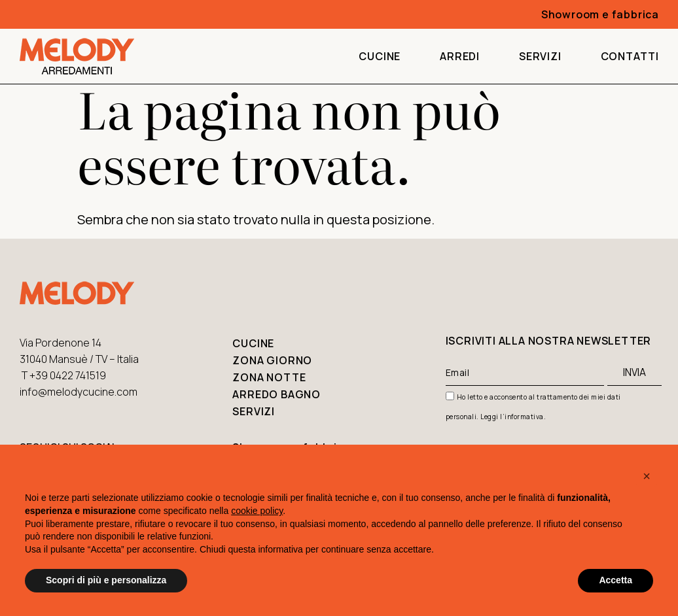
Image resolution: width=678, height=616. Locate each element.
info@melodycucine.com (79, 392)
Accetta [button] (616, 580)
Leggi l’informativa (512, 417)
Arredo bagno (277, 394)
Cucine (380, 56)
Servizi (540, 56)
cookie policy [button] (257, 511)
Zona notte (269, 377)
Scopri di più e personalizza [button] (106, 580)
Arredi (460, 56)
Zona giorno (272, 360)
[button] (647, 476)
